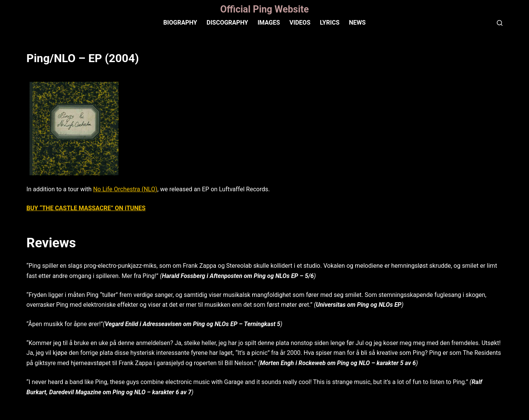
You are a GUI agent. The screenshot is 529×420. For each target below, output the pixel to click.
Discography (227, 23)
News (357, 23)
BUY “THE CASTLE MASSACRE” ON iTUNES (86, 208)
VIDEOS (300, 23)
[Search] (500, 23)
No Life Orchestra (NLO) (125, 189)
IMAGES (269, 23)
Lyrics (330, 23)
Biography (180, 23)
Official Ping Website (264, 9)
